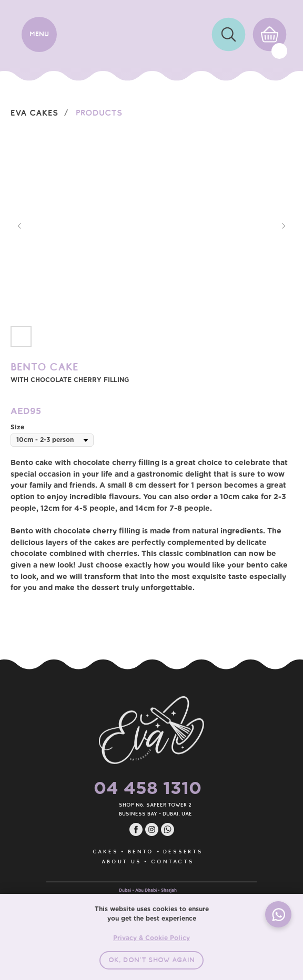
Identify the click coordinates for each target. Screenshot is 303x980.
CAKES (87, 852)
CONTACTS (154, 862)
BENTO (122, 852)
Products (99, 113)
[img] (229, 34)
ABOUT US (103, 862)
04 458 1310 (129, 788)
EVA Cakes (34, 113)
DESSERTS (164, 852)
